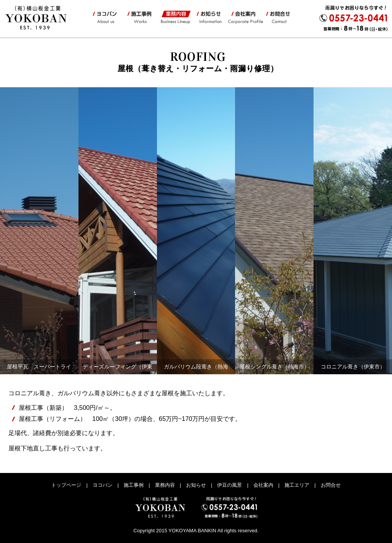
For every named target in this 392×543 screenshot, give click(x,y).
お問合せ (280, 17)
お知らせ (209, 17)
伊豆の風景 (229, 485)
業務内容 (175, 17)
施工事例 (139, 17)
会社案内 (245, 17)
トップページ (66, 485)
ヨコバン (106, 17)
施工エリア (297, 485)
